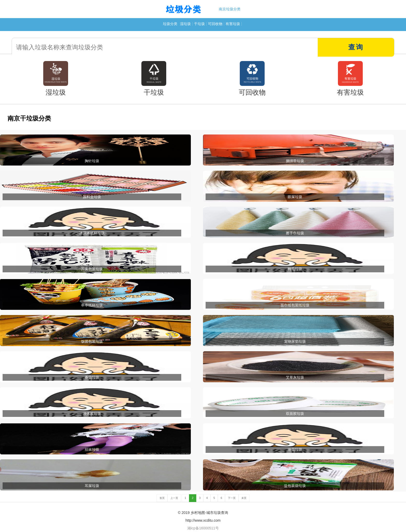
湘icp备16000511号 (203, 528)
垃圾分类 (170, 24)
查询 (356, 47)
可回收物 (215, 24)
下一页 (232, 498)
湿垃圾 (185, 24)
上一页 (174, 498)
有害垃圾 (233, 24)
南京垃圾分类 (230, 9)
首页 (162, 498)
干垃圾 (199, 24)
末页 (244, 498)
